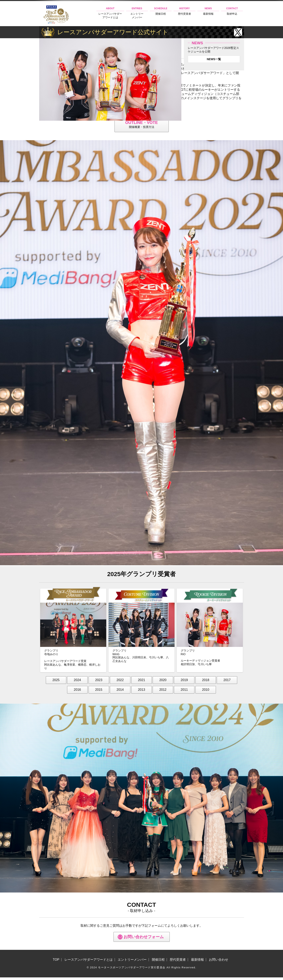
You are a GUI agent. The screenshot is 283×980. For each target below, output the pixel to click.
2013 (142, 692)
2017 (227, 683)
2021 (142, 683)
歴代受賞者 (184, 11)
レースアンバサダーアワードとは (110, 13)
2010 (206, 692)
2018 (206, 683)
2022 (120, 683)
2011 (184, 692)
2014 (120, 692)
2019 (184, 683)
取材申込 (232, 11)
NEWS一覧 (214, 59)
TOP (56, 962)
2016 (77, 692)
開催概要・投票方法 (142, 125)
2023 (99, 683)
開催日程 (161, 11)
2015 (99, 692)
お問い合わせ (219, 962)
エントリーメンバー (137, 13)
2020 (163, 683)
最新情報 (208, 11)
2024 (77, 683)
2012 (163, 692)
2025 (56, 683)
